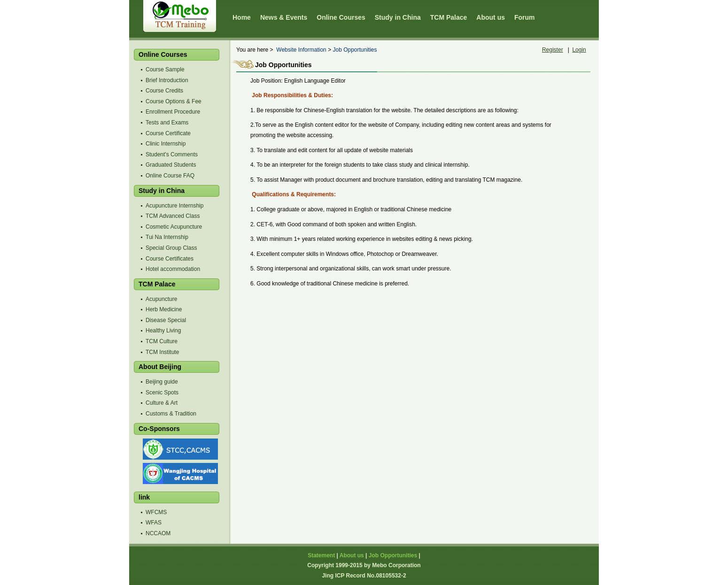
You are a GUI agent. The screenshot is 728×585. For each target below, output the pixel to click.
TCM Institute (162, 352)
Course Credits (164, 91)
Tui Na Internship (167, 237)
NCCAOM (158, 533)
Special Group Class (171, 248)
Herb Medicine (164, 309)
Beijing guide (162, 382)
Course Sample (165, 69)
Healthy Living (163, 331)
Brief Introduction (167, 80)
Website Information (301, 50)
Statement (321, 555)
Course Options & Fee (174, 101)
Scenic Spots (162, 393)
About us (352, 555)
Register (553, 50)
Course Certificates (170, 259)
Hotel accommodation (173, 269)
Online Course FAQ (170, 176)
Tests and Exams (167, 123)
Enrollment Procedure (173, 112)
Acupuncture (161, 299)
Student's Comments (172, 154)
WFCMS (156, 512)
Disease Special (166, 320)
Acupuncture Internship (174, 206)
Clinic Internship (166, 144)
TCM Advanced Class (173, 216)
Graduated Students (171, 165)
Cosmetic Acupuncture (174, 227)
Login (579, 50)
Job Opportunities (355, 50)
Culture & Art (162, 403)
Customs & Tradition (171, 414)
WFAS (154, 523)
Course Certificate (168, 133)
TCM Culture (162, 341)
